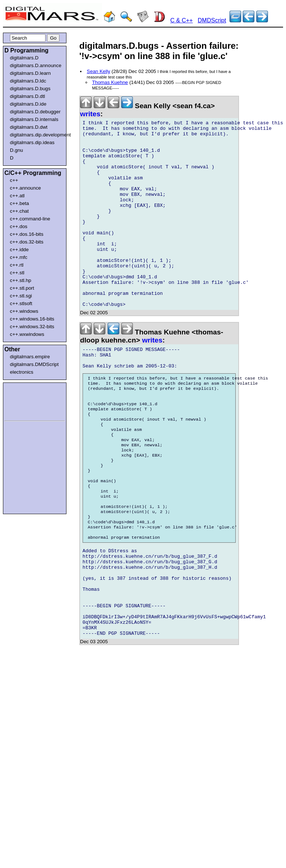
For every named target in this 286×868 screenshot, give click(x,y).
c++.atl (17, 196)
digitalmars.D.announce (36, 65)
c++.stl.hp (21, 280)
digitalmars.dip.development (36, 135)
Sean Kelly (98, 71)
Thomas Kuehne (110, 82)
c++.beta (19, 203)
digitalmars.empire (30, 357)
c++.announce (26, 188)
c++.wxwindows (27, 334)
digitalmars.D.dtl (28, 96)
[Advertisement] (26, 400)
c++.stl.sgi (21, 296)
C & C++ (182, 20)
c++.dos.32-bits (27, 242)
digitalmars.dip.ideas (32, 142)
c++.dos (19, 226)
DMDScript (212, 20)
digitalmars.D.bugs (30, 89)
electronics (22, 372)
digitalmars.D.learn (30, 73)
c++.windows (24, 311)
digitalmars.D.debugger (35, 112)
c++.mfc (19, 257)
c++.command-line (30, 219)
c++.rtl (17, 265)
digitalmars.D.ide (28, 104)
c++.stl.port (22, 288)
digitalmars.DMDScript (34, 364)
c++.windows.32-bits (32, 327)
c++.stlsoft (21, 303)
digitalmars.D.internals (34, 119)
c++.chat (19, 211)
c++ (14, 180)
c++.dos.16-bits (27, 234)
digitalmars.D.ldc (28, 81)
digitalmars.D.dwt (29, 127)
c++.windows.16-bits (32, 319)
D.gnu (17, 150)
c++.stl (17, 273)
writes (90, 114)
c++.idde (19, 250)
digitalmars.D (24, 58)
